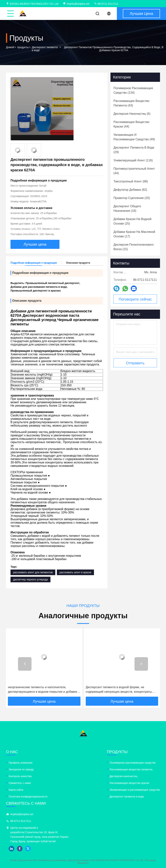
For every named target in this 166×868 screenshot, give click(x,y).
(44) (131, 124)
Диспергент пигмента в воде (45, 49)
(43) (131, 103)
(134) (133, 90)
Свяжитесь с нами (20, 783)
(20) (132, 198)
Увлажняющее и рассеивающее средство (135, 790)
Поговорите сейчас (135, 299)
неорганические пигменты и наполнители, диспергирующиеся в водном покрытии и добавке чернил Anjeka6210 (42, 690)
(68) (131, 181)
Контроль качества (20, 776)
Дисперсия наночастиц (124, 776)
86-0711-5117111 (106, 4)
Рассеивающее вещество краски (129, 783)
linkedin (11, 849)
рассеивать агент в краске (75, 572)
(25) (132, 221)
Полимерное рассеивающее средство (133, 763)
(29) (134, 150)
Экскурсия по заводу (21, 769)
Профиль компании (21, 763)
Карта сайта (16, 790)
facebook (20, 849)
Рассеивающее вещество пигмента (131, 769)
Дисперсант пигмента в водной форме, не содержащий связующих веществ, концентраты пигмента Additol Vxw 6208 (119, 690)
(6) (132, 114)
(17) (134, 234)
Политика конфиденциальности (28, 797)
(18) (127, 208)
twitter (28, 849)
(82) (130, 190)
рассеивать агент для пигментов (33, 572)
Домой (10, 47)
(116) (133, 160)
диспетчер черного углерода (30, 579)
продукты (23, 47)
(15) (134, 247)
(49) (134, 137)
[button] (25, 664)
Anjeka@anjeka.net (76, 4)
